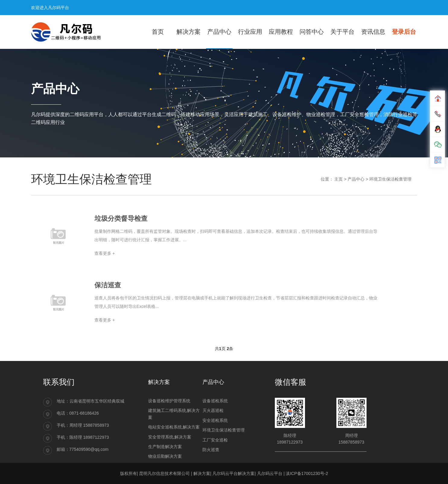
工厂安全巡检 (215, 440)
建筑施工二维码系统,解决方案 (174, 414)
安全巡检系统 (215, 420)
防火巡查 (211, 450)
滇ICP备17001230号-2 (307, 473)
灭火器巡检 (213, 410)
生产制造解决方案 (165, 447)
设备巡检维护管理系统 (169, 401)
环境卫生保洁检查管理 (390, 179)
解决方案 (202, 473)
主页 (338, 179)
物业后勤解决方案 (165, 456)
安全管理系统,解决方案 (170, 437)
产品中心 (356, 179)
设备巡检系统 (215, 401)
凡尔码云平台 (270, 473)
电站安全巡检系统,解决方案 (174, 427)
